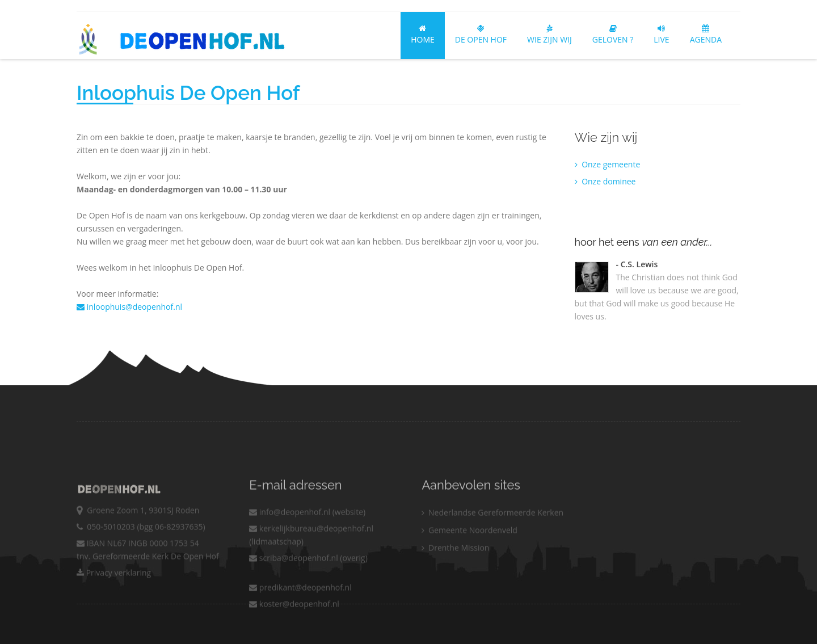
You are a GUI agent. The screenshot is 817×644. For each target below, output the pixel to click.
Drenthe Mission (455, 568)
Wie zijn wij (549, 35)
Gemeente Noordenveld (469, 551)
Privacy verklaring (114, 593)
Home (423, 35)
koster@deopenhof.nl (294, 624)
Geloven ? (613, 35)
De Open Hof (481, 35)
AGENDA (706, 35)
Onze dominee (605, 181)
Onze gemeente (608, 164)
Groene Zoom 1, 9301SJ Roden (141, 531)
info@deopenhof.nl (290, 533)
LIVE (661, 35)
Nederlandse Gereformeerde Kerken (492, 533)
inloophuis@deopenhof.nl (129, 307)
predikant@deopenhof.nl (300, 608)
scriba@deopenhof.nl (294, 578)
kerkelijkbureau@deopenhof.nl (311, 549)
